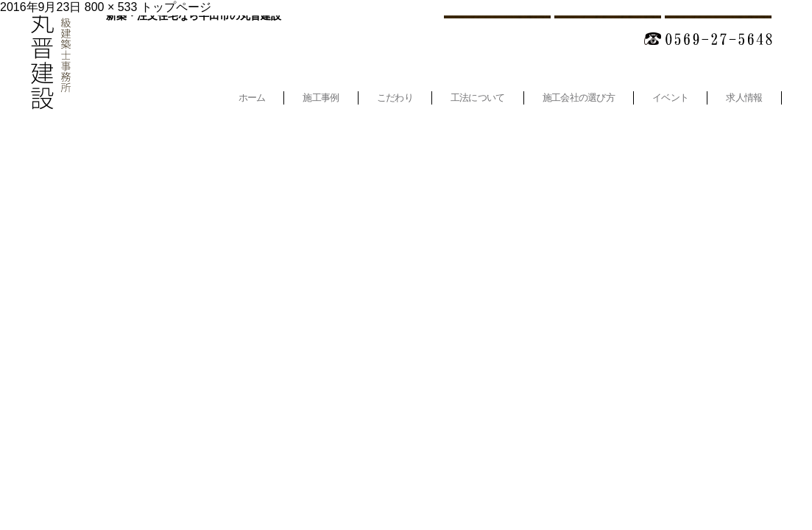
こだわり (395, 98)
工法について (478, 98)
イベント (670, 98)
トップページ (176, 7)
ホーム (252, 98)
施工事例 (321, 98)
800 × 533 (111, 7)
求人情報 (744, 98)
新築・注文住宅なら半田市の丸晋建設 (194, 15)
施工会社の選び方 (579, 98)
